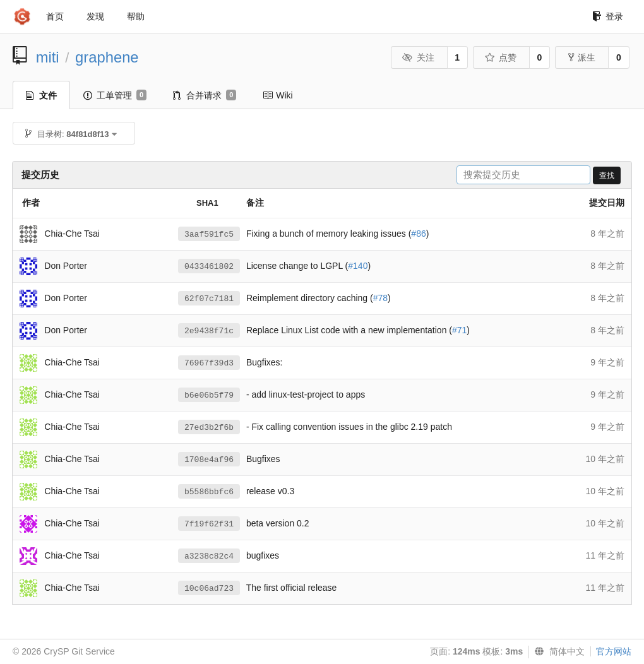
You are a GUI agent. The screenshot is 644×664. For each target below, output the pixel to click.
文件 (41, 95)
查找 (607, 175)
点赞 (500, 57)
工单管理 (115, 95)
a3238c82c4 (209, 556)
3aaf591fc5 (209, 234)
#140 (358, 266)
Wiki (277, 95)
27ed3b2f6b (209, 428)
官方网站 (614, 651)
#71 (459, 330)
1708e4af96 (209, 460)
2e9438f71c (209, 331)
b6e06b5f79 (209, 395)
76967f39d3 (209, 363)
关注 (418, 57)
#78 (380, 298)
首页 (55, 16)
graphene (107, 57)
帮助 (136, 16)
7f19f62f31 (209, 524)
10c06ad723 (209, 589)
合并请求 (205, 95)
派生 (582, 57)
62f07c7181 (209, 299)
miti (48, 57)
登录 (608, 16)
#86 (418, 234)
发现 (95, 16)
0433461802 (209, 267)
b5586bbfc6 (209, 492)
